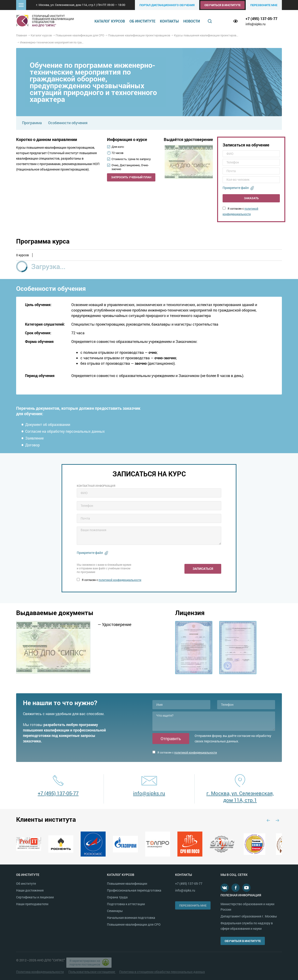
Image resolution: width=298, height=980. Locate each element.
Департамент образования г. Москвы (249, 916)
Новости (192, 21)
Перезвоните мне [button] (264, 5)
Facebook (236, 888)
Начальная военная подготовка (131, 918)
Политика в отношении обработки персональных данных (162, 972)
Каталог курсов (110, 21)
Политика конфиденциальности (40, 972)
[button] (21, 5)
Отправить (171, 739)
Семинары (115, 911)
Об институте (142, 21)
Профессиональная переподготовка (134, 890)
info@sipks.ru (256, 24)
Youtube (246, 888)
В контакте (225, 888)
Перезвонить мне (193, 905)
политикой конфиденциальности (120, 580)
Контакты (169, 21)
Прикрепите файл (236, 188)
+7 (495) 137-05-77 (261, 19)
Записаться (203, 569)
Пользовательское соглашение (92, 972)
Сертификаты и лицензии (35, 897)
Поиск (210, 21)
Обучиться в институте (222, 5)
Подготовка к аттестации (126, 904)
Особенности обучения (68, 123)
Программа (32, 123)
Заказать (251, 198)
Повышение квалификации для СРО (134, 924)
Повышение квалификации (127, 883)
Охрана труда (117, 897)
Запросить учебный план (131, 177)
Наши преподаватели (32, 904)
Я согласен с (109, 580)
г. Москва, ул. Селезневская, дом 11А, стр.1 (240, 797)
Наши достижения (30, 890)
